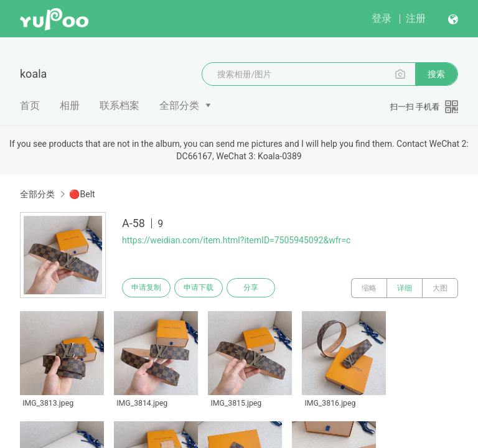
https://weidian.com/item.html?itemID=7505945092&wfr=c (236, 240)
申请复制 (148, 288)
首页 (30, 105)
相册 (70, 105)
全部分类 (179, 105)
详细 (405, 288)
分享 (260, 288)
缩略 (369, 288)
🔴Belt (82, 194)
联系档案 (119, 105)
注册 (416, 18)
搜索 (436, 74)
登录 (382, 18)
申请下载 (204, 288)
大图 (440, 288)
